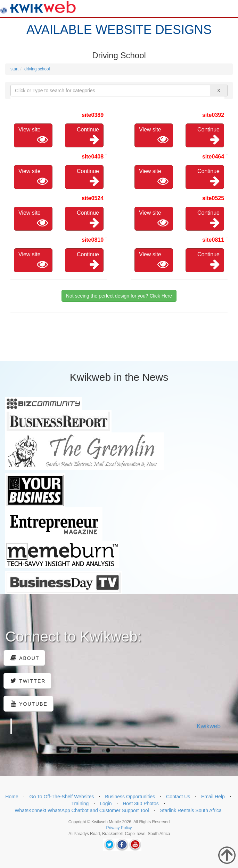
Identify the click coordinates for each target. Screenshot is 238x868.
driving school (37, 69)
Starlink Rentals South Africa (191, 810)
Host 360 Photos (141, 803)
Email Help (213, 797)
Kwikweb (209, 726)
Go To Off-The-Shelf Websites (62, 797)
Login (106, 803)
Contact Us (178, 797)
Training (80, 803)
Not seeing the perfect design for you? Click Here (119, 296)
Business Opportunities (130, 797)
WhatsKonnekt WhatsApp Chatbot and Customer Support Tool (82, 810)
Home (12, 797)
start (14, 69)
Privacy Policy (119, 828)
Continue (88, 136)
